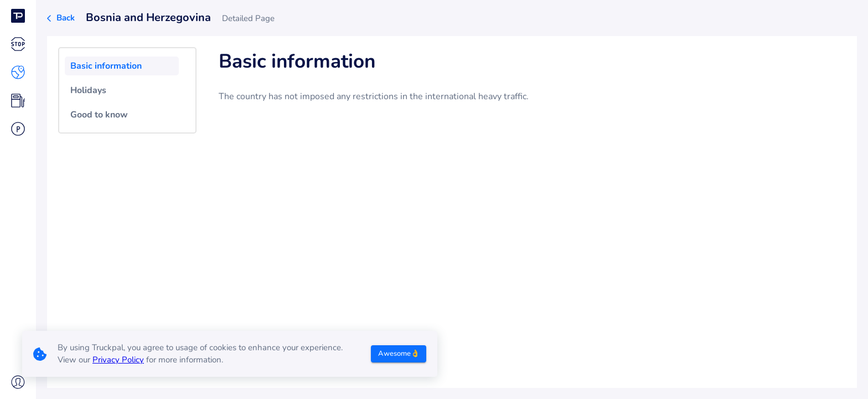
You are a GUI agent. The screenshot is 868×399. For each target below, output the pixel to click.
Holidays (88, 90)
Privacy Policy (118, 360)
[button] (18, 16)
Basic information (106, 66)
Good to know (99, 115)
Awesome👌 (399, 354)
